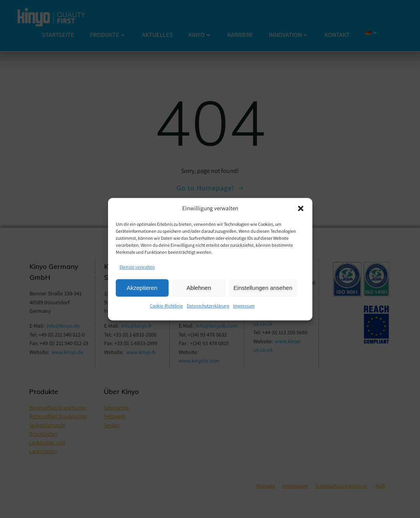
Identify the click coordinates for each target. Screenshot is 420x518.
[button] (301, 208)
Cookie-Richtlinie (166, 306)
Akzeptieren (142, 288)
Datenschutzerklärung (208, 306)
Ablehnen (199, 288)
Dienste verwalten (137, 267)
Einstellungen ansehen (263, 288)
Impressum (244, 306)
